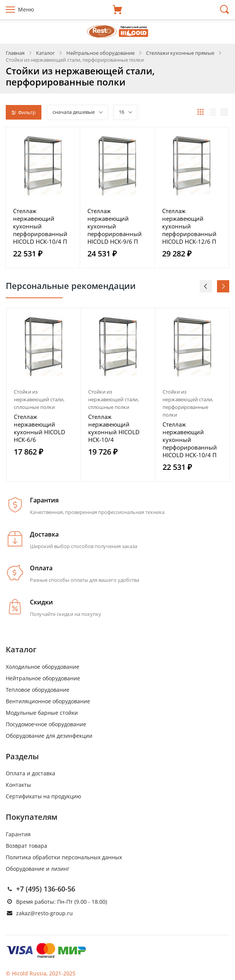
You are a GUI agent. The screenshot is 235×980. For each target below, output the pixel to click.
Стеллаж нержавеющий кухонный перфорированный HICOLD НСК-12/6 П (189, 226)
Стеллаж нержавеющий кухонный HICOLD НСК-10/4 (114, 428)
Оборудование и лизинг (38, 869)
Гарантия (18, 834)
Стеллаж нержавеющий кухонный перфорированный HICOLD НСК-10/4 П (40, 226)
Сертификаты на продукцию (44, 796)
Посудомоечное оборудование (46, 724)
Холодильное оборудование (43, 667)
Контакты (18, 785)
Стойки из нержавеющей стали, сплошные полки (39, 399)
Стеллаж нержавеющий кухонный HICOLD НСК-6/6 (39, 428)
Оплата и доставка (30, 773)
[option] (44, 395)
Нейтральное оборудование (43, 678)
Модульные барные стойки (42, 713)
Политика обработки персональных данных (64, 857)
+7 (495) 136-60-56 (46, 889)
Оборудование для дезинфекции (49, 736)
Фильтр (24, 112)
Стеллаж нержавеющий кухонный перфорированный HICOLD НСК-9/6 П (115, 226)
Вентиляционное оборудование (48, 701)
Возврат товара (26, 846)
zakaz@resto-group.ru (44, 913)
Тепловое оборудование (38, 690)
